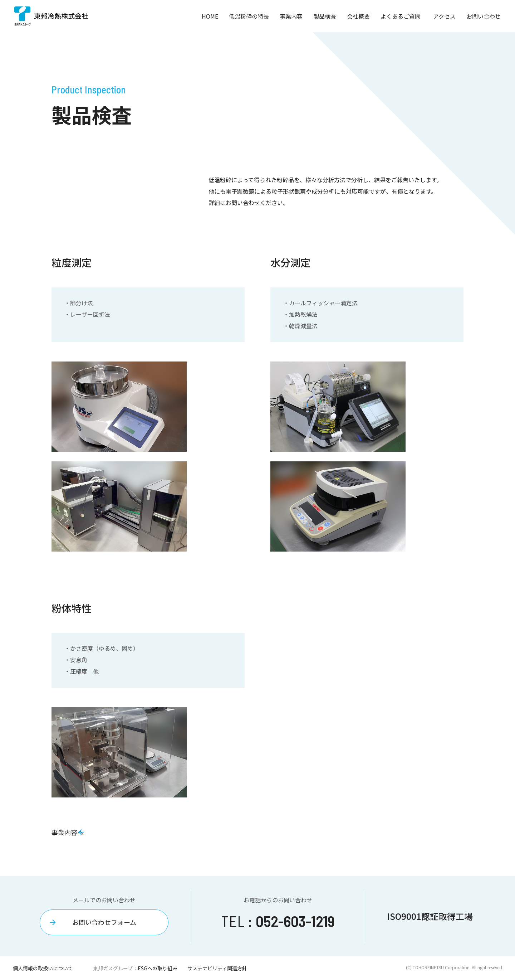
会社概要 (358, 16)
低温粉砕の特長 (249, 16)
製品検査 (325, 16)
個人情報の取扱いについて (43, 968)
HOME (210, 16)
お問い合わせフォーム (104, 922)
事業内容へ (72, 832)
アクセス (444, 16)
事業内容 (291, 16)
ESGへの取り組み (158, 968)
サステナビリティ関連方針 (217, 968)
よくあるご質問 (401, 16)
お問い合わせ (484, 16)
